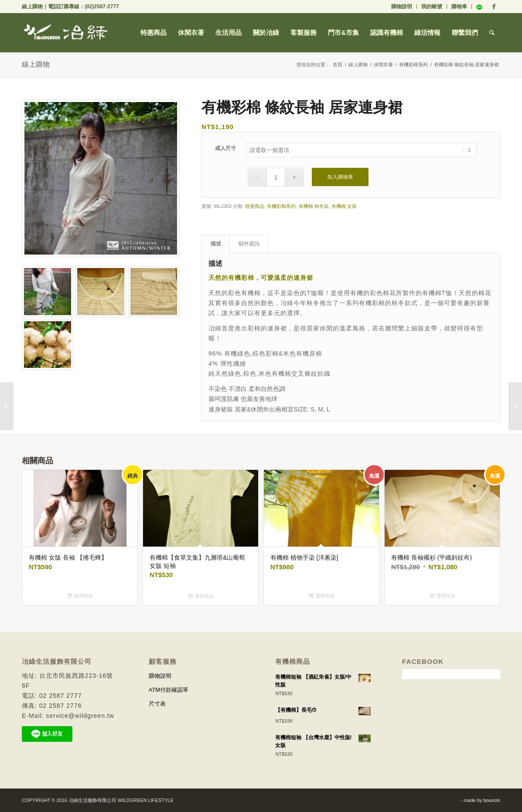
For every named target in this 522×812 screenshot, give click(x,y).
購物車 (459, 7)
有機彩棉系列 (413, 65)
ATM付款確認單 (169, 690)
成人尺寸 (225, 148)
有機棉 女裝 (344, 206)
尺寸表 (157, 704)
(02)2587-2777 (102, 7)
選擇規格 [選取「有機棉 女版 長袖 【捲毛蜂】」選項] (80, 596)
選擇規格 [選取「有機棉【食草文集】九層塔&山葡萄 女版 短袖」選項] (201, 596)
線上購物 (32, 7)
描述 (216, 244)
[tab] (216, 244)
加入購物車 (340, 177)
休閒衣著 (383, 65)
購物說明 (402, 7)
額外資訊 (249, 244)
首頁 (338, 65)
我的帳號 (432, 7)
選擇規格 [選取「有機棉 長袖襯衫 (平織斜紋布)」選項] (442, 596)
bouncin (492, 800)
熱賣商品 (255, 206)
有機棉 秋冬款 (314, 206)
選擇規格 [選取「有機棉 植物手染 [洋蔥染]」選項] (321, 596)
